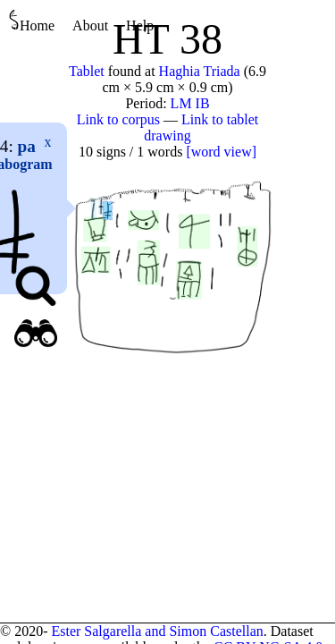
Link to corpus (118, 119)
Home (32, 21)
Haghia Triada (200, 71)
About (90, 25)
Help (140, 25)
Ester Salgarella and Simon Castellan (157, 631)
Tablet (87, 71)
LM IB (190, 103)
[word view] (221, 152)
